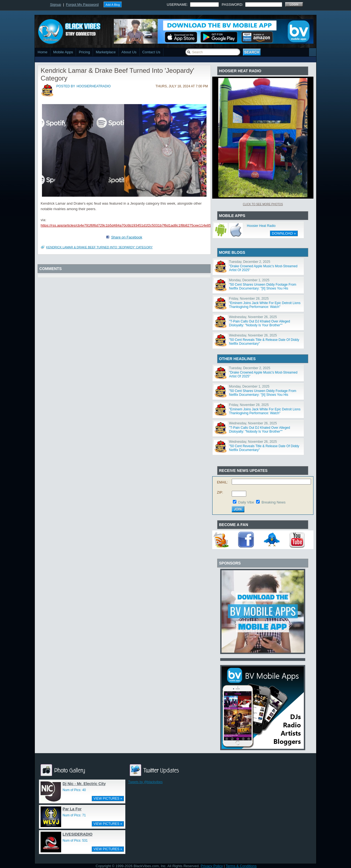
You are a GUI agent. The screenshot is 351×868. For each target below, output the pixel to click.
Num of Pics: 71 (74, 815)
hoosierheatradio (94, 86)
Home (43, 52)
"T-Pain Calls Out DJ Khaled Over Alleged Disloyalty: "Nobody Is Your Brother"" (259, 323)
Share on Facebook (127, 237)
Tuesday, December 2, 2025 (250, 262)
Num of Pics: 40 (74, 790)
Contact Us (151, 52)
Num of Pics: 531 (75, 841)
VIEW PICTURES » (108, 799)
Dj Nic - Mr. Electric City (84, 784)
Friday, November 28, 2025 (249, 299)
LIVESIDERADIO (77, 834)
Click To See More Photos (263, 204)
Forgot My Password (82, 5)
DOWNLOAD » (284, 233)
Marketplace (106, 52)
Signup (55, 5)
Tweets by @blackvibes (145, 782)
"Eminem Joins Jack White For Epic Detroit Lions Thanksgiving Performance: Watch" (265, 305)
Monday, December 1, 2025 (249, 280)
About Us (129, 52)
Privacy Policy (212, 866)
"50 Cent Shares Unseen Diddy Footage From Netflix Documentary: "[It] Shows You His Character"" (263, 288)
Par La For (72, 809)
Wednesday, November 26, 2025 (253, 317)
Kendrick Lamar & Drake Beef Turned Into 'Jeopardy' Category (99, 247)
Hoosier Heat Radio (261, 226)
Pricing (84, 52)
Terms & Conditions (241, 866)
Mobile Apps (63, 52)
